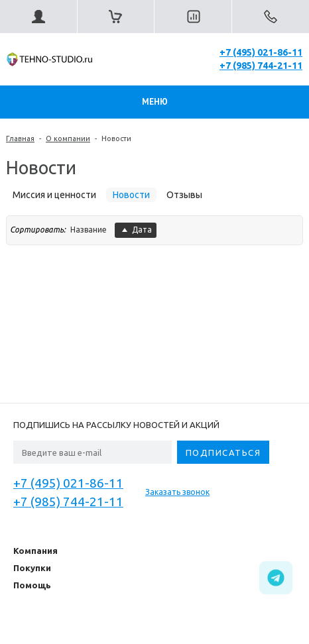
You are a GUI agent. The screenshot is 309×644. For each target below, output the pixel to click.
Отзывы (184, 195)
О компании (68, 138)
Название (89, 230)
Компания (35, 551)
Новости (116, 138)
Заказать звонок (177, 492)
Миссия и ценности (54, 195)
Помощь (32, 585)
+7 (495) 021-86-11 (261, 52)
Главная (20, 138)
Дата (136, 230)
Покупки (32, 568)
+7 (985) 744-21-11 (261, 66)
